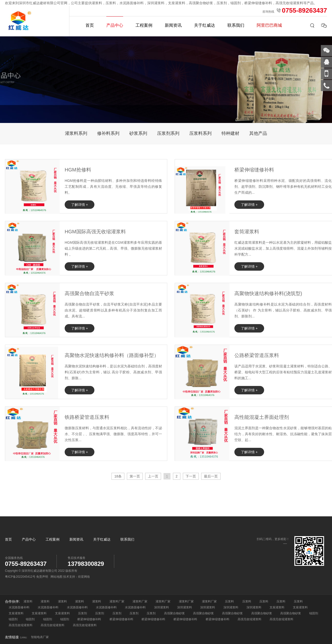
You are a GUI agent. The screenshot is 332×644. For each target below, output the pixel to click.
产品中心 (115, 25)
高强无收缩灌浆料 (249, 619)
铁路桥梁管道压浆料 (87, 417)
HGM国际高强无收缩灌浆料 (95, 232)
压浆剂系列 (168, 133)
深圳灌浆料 (162, 607)
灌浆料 (28, 601)
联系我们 (236, 25)
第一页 (135, 476)
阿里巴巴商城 (269, 25)
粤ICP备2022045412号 (20, 577)
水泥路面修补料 (19, 607)
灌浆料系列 (76, 133)
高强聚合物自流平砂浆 (89, 293)
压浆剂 (83, 613)
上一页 (153, 476)
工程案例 (144, 25)
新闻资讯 (173, 25)
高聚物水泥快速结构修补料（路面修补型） (112, 355)
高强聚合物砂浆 (174, 613)
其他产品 (258, 133)
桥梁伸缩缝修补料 (254, 170)
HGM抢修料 (78, 170)
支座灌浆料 (277, 607)
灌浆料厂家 (117, 601)
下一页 (191, 476)
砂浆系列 (138, 133)
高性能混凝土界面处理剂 (262, 417)
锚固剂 (314, 613)
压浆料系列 (200, 133)
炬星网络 (84, 577)
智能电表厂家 (40, 637)
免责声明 (42, 577)
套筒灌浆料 (247, 232)
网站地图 (56, 577)
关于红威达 (205, 25)
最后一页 (211, 476)
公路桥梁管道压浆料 (257, 355)
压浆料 (229, 601)
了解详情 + (80, 205)
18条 (118, 476)
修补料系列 (108, 133)
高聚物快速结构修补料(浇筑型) (268, 293)
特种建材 (230, 133)
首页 (90, 25)
